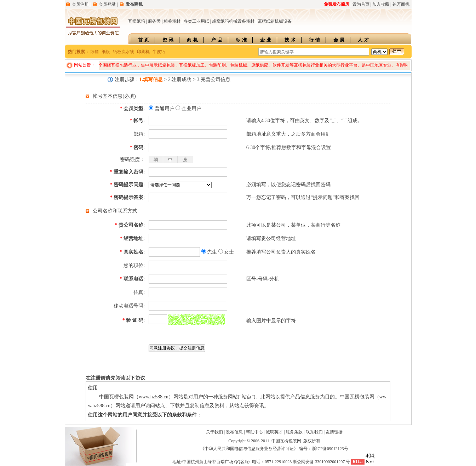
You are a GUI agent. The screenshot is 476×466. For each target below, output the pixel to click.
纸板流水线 (124, 52)
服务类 (154, 21)
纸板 (106, 52)
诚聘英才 (274, 432)
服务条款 (294, 432)
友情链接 (334, 432)
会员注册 (80, 4)
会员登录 (107, 4)
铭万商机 (401, 4)
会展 (340, 40)
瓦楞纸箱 (137, 21)
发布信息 (234, 432)
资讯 (169, 40)
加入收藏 (381, 4)
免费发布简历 (337, 4)
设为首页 (361, 4)
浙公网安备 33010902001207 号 (321, 462)
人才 (364, 40)
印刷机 (143, 52)
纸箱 (94, 52)
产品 (218, 40)
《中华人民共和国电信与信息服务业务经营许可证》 (249, 449)
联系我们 (314, 432)
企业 (266, 40)
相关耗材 (172, 21)
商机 (193, 40)
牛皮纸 (159, 52)
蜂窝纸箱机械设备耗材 (233, 21)
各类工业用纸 (196, 21)
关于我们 (214, 432)
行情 (315, 40)
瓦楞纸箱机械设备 (275, 21)
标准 (242, 40)
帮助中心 (254, 432)
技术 (291, 40)
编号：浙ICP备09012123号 (324, 449)
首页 (144, 40)
